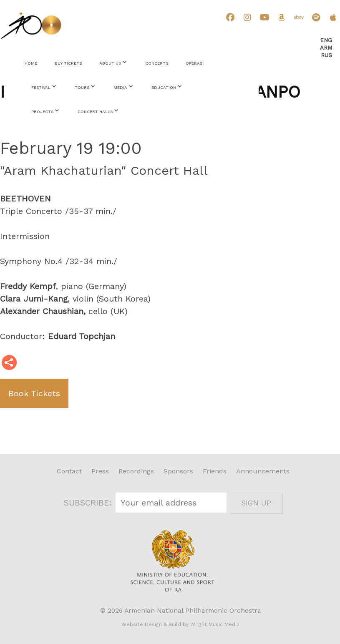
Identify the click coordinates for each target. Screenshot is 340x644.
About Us (110, 63)
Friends (215, 471)
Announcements (263, 471)
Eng (326, 40)
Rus (326, 55)
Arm (326, 48)
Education (164, 87)
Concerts (157, 63)
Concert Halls (95, 112)
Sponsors (178, 471)
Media (120, 87)
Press (100, 471)
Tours (82, 87)
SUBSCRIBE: (89, 503)
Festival (41, 87)
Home (31, 63)
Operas (194, 63)
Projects (42, 112)
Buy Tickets (68, 63)
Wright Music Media (215, 624)
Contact (69, 471)
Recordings (136, 471)
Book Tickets (34, 393)
